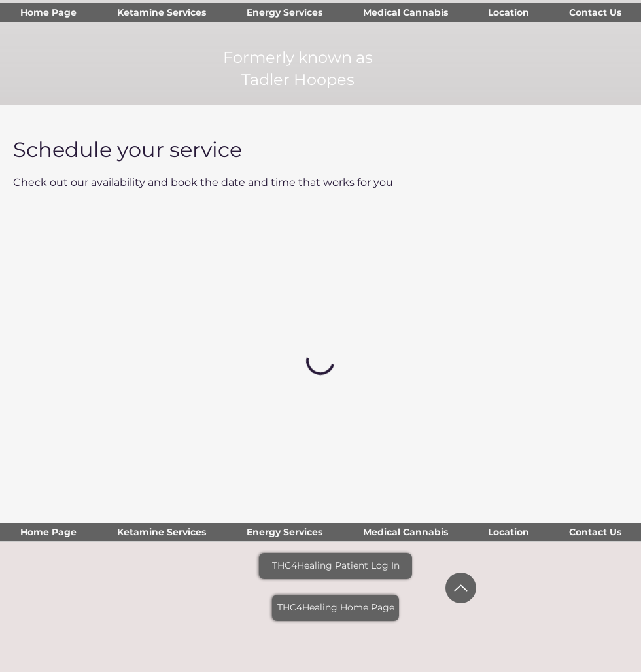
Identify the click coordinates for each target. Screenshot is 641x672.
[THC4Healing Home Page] (336, 608)
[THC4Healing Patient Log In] (336, 566)
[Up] (461, 588)
